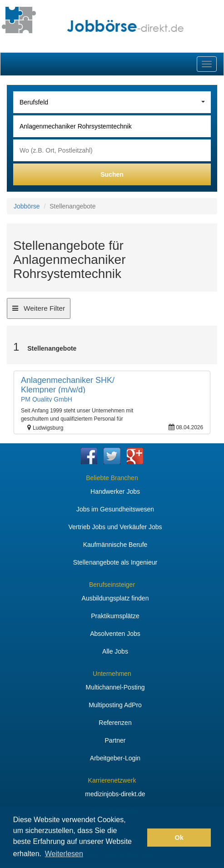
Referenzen (115, 723)
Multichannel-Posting (115, 687)
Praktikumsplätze (115, 616)
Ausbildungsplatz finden (115, 598)
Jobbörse (27, 206)
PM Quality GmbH (47, 399)
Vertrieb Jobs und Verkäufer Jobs (115, 527)
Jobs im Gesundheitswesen (115, 509)
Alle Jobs (115, 651)
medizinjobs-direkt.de (115, 794)
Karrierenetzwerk (112, 780)
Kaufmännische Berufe (115, 545)
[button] (138, 838)
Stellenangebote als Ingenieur (115, 562)
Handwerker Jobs (115, 491)
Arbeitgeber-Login (115, 758)
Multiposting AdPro (115, 705)
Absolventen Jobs (115, 634)
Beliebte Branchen (112, 478)
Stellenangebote (52, 348)
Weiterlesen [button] (64, 854)
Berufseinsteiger (112, 585)
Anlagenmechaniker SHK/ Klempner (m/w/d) (68, 385)
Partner (115, 740)
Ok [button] (179, 838)
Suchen (112, 174)
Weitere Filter (38, 311)
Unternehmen (112, 674)
